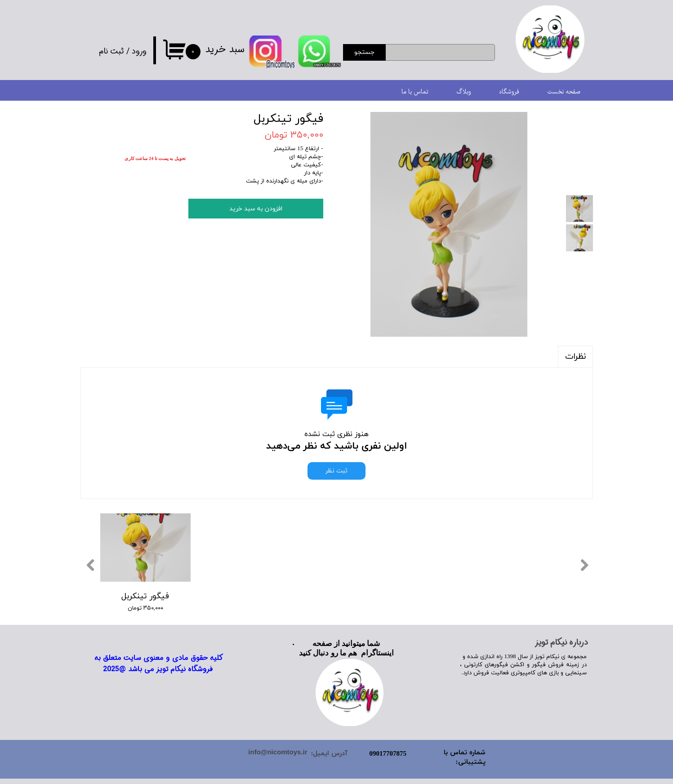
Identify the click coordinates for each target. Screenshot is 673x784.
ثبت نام (111, 51)
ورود (139, 51)
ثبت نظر (336, 471)
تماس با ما (415, 92)
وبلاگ (464, 92)
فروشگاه (509, 92)
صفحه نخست (564, 92)
